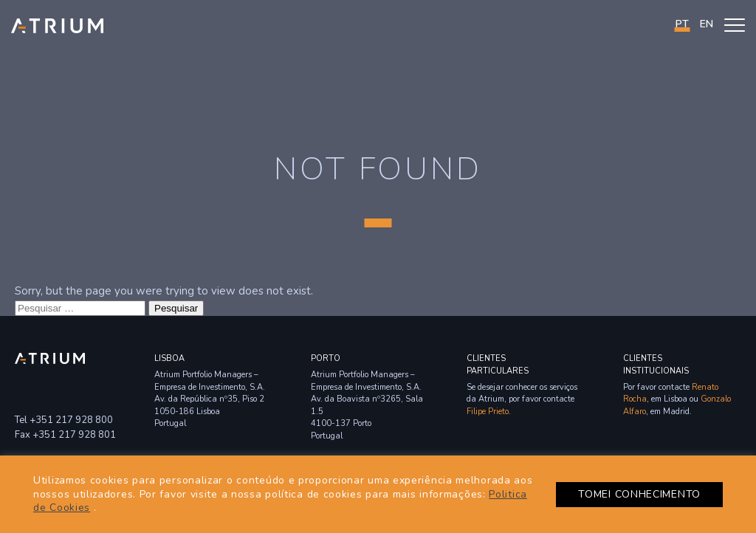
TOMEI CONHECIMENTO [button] (639, 494)
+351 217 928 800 (71, 420)
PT (682, 24)
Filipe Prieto (488, 412)
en (707, 24)
